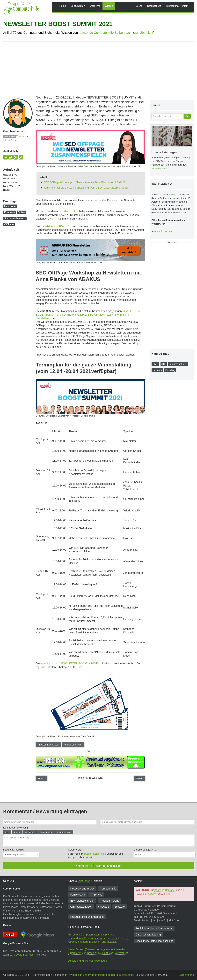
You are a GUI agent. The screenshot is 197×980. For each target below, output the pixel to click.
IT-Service (96, 895)
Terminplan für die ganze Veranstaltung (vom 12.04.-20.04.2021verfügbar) (86, 188)
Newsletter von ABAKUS (55, 226)
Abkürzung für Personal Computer (88, 961)
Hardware (103, 907)
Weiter (139, 778)
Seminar (157, 370)
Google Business (24, 955)
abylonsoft (70, 211)
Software (120, 907)
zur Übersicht (144, 33)
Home (63, 6)
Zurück (41, 778)
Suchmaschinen (178, 364)
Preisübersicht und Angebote (87, 917)
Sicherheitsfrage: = (146, 850)
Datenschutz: (75, 850)
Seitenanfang (186, 975)
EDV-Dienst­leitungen (82, 901)
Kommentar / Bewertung (16, 828)
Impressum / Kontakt (177, 6)
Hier (52, 219)
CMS (155, 364)
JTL (164, 364)
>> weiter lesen (159, 168)
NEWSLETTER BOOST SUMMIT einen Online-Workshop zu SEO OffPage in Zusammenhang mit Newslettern (88, 315)
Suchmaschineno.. (15, 218)
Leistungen (78, 6)
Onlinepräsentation (81, 907)
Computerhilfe (108, 889)
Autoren (153, 894)
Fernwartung (78, 895)
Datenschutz (154, 6)
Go (187, 116)
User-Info (95, 6)
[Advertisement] (99, 68)
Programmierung (110, 901)
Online (21, 212)
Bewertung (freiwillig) (14, 850)
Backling (170, 370)
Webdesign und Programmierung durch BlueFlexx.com (101, 975)
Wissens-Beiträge (164, 890)
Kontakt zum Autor (73, 745)
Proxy (172, 195)
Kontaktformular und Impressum (154, 928)
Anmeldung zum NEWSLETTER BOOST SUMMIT (69, 664)
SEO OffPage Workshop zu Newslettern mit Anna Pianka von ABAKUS (85, 182)
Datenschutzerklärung (95, 854)
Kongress (10, 212)
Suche (139, 6)
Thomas (21, 136)
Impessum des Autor (48, 745)
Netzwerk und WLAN (83, 889)
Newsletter (10, 206)
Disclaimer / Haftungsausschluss (154, 941)
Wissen (109, 6)
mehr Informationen (163, 231)
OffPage (9, 224)
